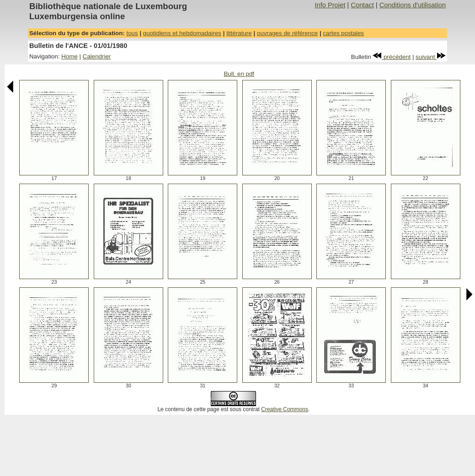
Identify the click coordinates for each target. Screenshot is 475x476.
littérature (239, 33)
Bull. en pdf (239, 74)
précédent (392, 57)
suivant (431, 57)
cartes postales (343, 33)
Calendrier (97, 56)
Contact (362, 5)
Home (69, 56)
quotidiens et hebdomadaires (182, 33)
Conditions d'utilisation (413, 5)
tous (132, 33)
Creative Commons (285, 409)
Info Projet (330, 5)
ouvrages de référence (287, 33)
